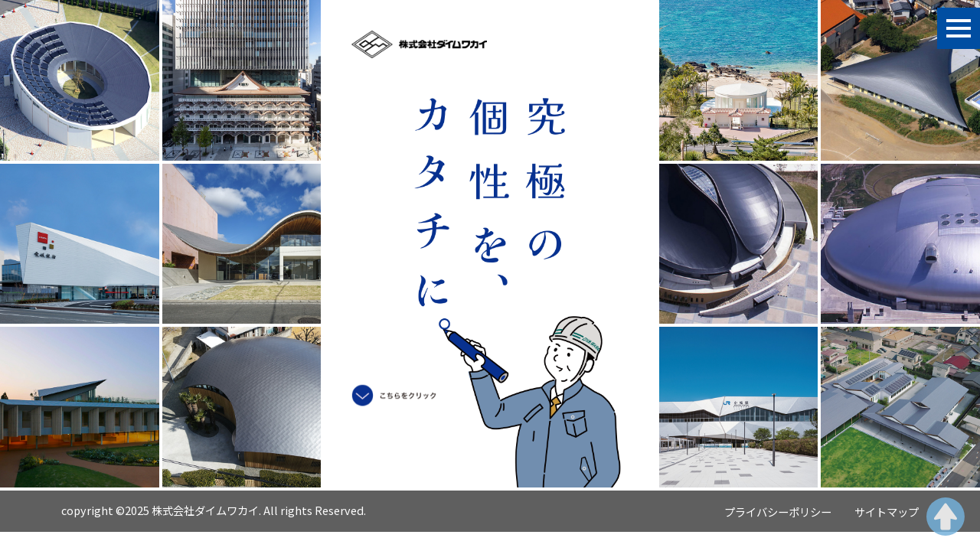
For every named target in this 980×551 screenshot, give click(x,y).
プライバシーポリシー (778, 512)
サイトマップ (887, 512)
